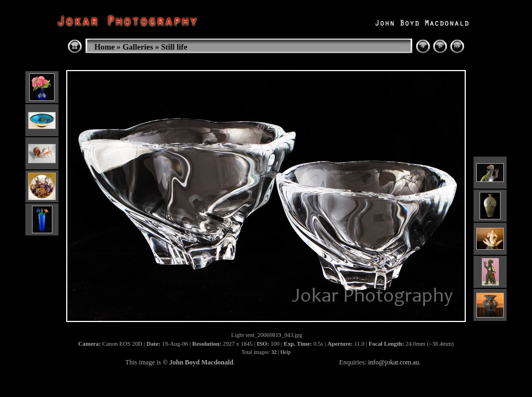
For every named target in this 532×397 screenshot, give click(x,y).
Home (105, 47)
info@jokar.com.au (393, 362)
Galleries (138, 47)
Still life (174, 47)
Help (286, 352)
